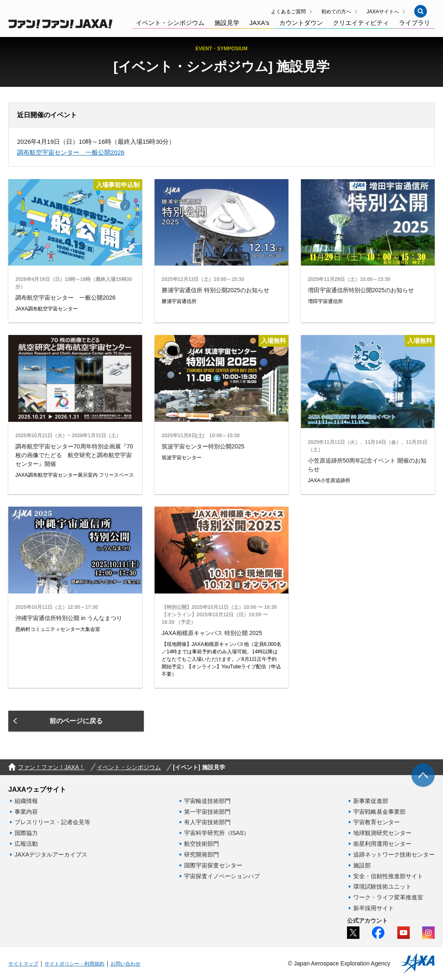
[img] (423, 775)
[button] (421, 11)
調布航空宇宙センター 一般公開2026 (71, 152)
